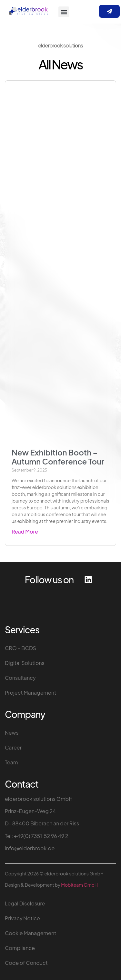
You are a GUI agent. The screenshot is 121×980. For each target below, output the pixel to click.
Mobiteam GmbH (79, 885)
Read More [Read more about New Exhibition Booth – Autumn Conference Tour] (25, 531)
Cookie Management (30, 933)
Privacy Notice (22, 918)
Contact (22, 784)
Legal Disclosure (25, 903)
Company (25, 714)
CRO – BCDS (20, 648)
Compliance (20, 948)
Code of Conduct (26, 963)
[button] (64, 12)
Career (13, 747)
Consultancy (20, 678)
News (12, 733)
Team (11, 762)
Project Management (30, 693)
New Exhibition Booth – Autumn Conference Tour (58, 457)
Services (22, 630)
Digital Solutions (25, 663)
